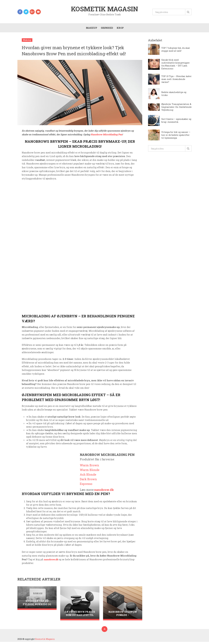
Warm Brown (89, 467)
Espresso (86, 486)
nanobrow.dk (104, 492)
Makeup (91, 29)
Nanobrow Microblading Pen (106, 137)
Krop (120, 29)
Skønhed (106, 29)
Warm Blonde (90, 472)
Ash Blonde (88, 477)
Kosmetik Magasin (105, 9)
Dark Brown (88, 481)
